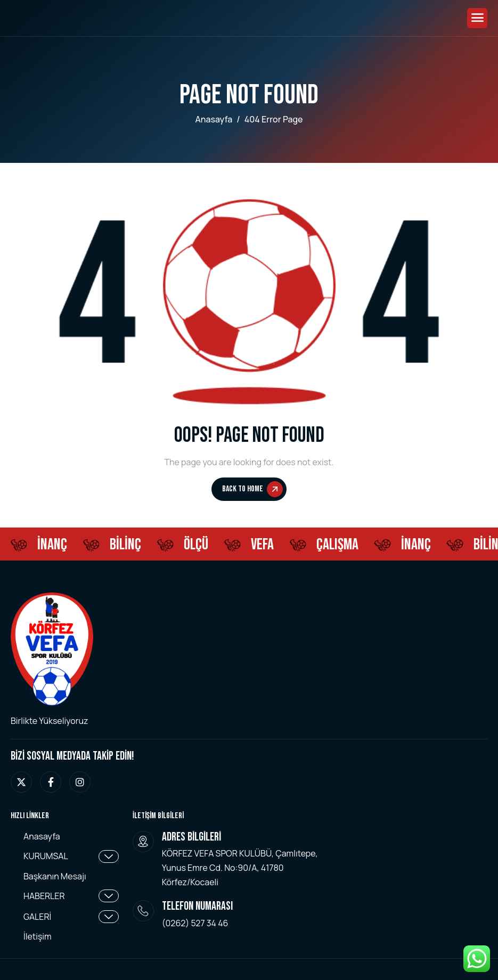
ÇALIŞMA (340, 545)
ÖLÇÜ (198, 545)
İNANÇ (54, 545)
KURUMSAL (71, 857)
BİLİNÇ (128, 545)
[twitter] (21, 782)
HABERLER (71, 896)
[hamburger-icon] (477, 18)
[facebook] (51, 782)
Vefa (264, 545)
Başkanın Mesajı (55, 876)
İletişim (38, 937)
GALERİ (71, 917)
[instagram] (80, 782)
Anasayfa (42, 837)
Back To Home (252, 489)
